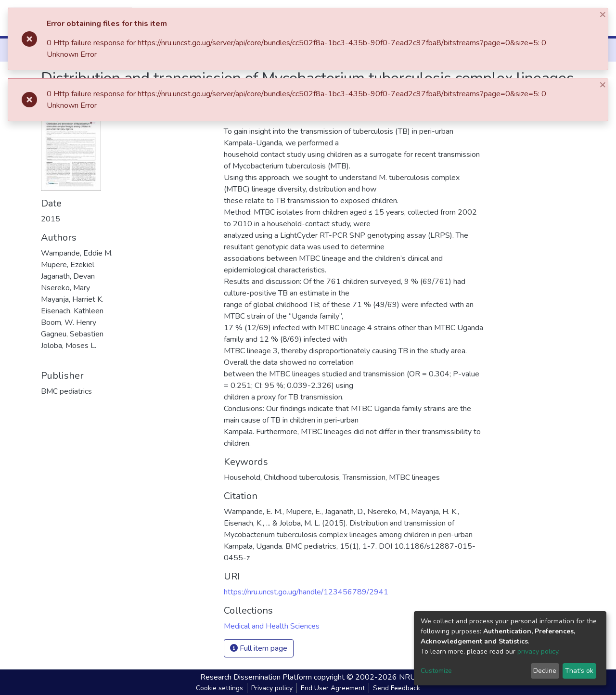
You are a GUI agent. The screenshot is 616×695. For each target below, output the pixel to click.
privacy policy (538, 651)
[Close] (603, 14)
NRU (407, 677)
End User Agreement (333, 688)
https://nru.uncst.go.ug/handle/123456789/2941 (306, 592)
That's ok (579, 671)
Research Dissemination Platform (256, 677)
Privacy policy (272, 688)
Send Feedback (397, 688)
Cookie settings (219, 688)
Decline (545, 671)
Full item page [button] (259, 648)
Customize (436, 671)
